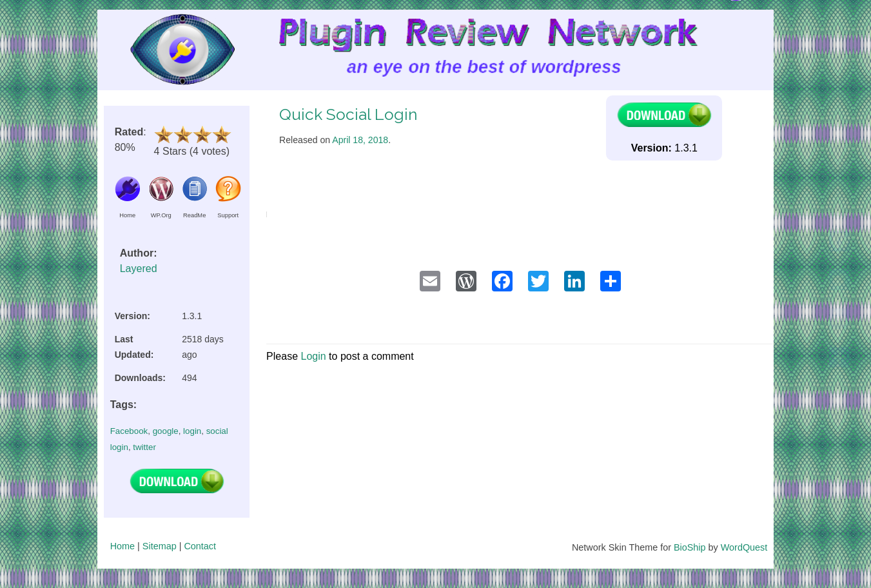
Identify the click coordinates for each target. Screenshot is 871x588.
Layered (139, 269)
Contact (200, 546)
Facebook (129, 431)
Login (313, 356)
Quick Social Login (348, 114)
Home (122, 546)
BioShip (690, 547)
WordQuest (744, 547)
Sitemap (160, 546)
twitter (144, 447)
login (192, 431)
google (166, 431)
